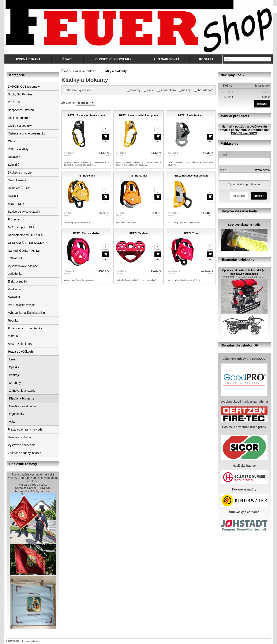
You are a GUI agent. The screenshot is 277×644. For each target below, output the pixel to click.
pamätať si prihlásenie (244, 184)
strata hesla (262, 170)
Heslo (222, 170)
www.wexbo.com (32, 641)
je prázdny (262, 86)
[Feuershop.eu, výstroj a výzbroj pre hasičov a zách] (139, 27)
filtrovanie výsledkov (80, 90)
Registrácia (239, 196)
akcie (149, 90)
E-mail (223, 155)
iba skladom (204, 90)
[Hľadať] (268, 59)
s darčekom (166, 90)
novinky (134, 90)
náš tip (185, 90)
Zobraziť (262, 104)
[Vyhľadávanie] (248, 59)
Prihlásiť (259, 196)
